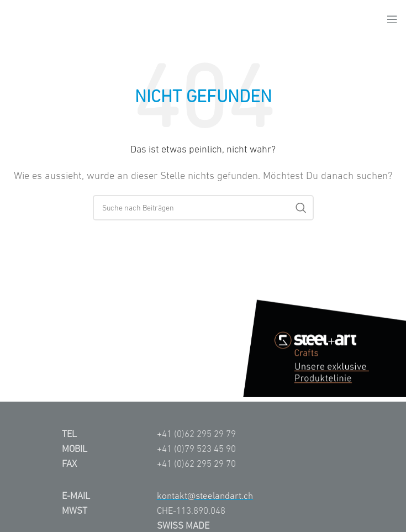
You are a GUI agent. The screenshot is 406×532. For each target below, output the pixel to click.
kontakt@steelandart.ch (205, 496)
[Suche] (203, 208)
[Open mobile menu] (392, 19)
